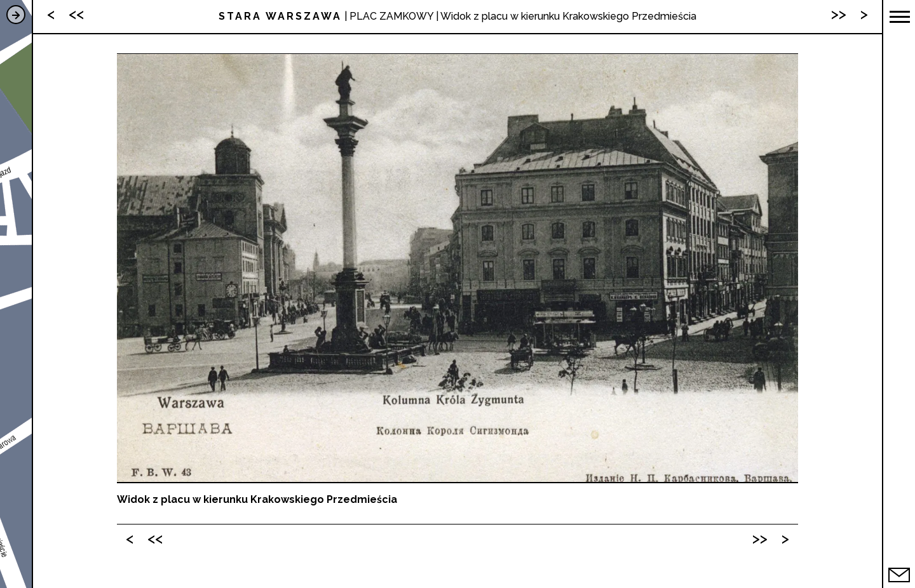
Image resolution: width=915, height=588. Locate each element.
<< (155, 538)
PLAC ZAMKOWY (391, 16)
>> (760, 538)
